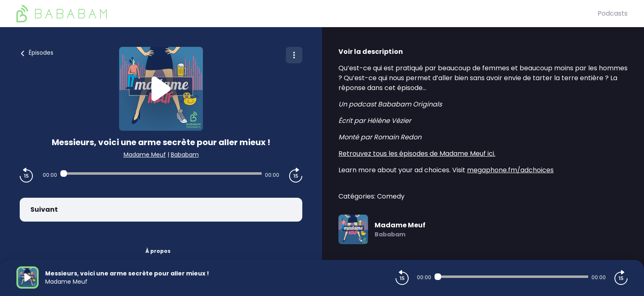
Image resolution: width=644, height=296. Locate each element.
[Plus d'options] (294, 55)
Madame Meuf (145, 155)
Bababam (185, 155)
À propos (158, 251)
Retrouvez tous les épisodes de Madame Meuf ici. (417, 154)
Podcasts (613, 13)
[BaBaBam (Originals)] (307, 14)
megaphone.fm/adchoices (510, 170)
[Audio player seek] (161, 173)
